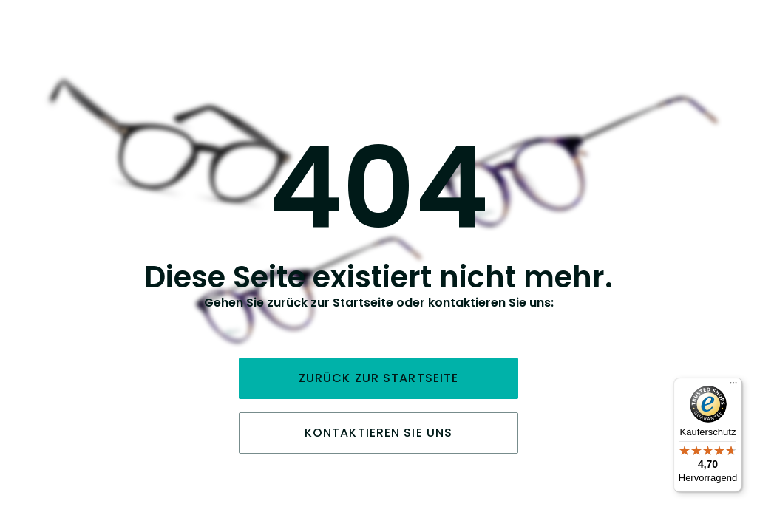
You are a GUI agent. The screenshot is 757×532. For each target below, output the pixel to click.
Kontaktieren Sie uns (378, 433)
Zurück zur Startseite (379, 378)
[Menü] (733, 386)
